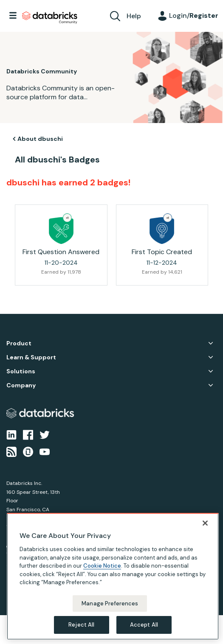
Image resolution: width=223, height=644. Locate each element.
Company (21, 385)
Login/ (194, 15)
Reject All (81, 625)
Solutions (21, 371)
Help (134, 16)
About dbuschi (40, 139)
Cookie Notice (102, 566)
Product (19, 343)
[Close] (205, 523)
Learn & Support (31, 357)
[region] (113, 576)
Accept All (144, 625)
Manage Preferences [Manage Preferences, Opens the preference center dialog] (110, 603)
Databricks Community (50, 18)
